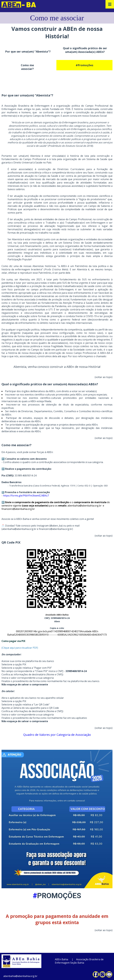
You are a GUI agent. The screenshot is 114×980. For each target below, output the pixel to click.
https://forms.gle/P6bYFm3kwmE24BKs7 (26, 496)
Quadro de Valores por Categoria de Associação (57, 735)
